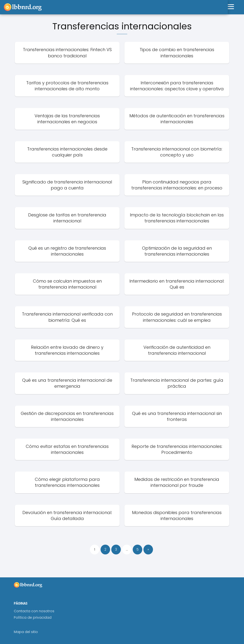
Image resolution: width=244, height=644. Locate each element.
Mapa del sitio (26, 632)
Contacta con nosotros (34, 611)
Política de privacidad (33, 617)
